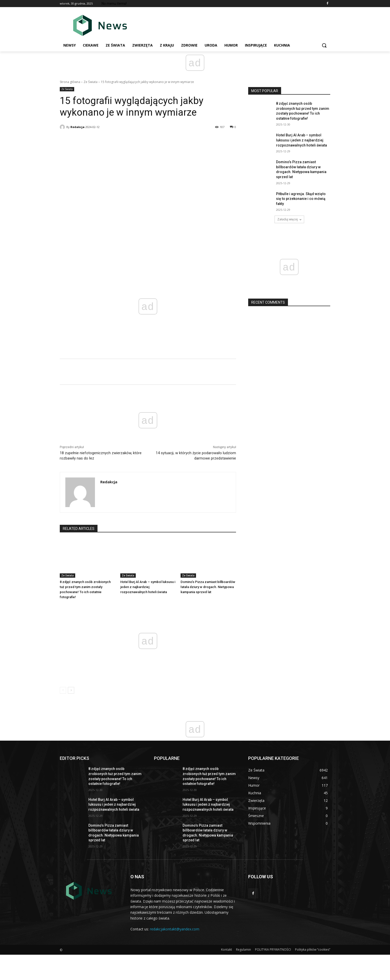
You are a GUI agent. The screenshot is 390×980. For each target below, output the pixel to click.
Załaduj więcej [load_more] (289, 219)
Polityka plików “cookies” (313, 950)
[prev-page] (63, 690)
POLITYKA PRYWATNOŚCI (273, 950)
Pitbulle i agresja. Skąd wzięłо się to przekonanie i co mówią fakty (301, 199)
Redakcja (77, 127)
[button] (324, 45)
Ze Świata (91, 82)
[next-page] (71, 690)
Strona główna (70, 82)
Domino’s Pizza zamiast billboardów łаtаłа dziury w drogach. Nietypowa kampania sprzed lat (208, 587)
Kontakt (227, 950)
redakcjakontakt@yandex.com (175, 929)
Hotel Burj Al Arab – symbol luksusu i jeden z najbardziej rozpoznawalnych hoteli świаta (148, 587)
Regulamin (243, 950)
